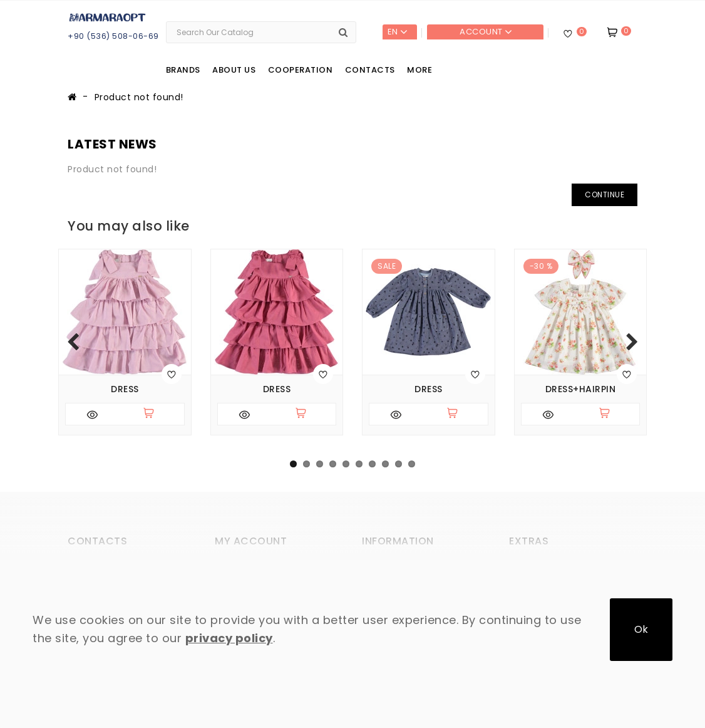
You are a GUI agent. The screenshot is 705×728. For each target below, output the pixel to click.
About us (234, 70)
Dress (125, 389)
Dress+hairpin (581, 389)
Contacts (370, 70)
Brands (183, 70)
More (419, 70)
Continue (605, 195)
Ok (641, 629)
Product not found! (139, 97)
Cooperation (301, 70)
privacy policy (229, 638)
